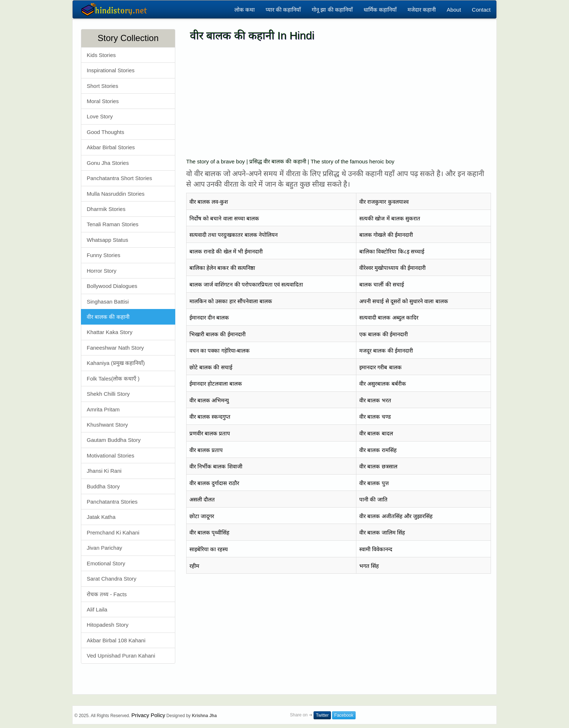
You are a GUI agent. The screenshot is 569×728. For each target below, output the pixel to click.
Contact (481, 10)
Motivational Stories (110, 455)
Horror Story (102, 271)
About (454, 10)
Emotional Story (106, 563)
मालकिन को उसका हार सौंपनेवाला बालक (231, 301)
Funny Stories (104, 255)
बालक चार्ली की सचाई (382, 284)
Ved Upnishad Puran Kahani (121, 656)
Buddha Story (103, 486)
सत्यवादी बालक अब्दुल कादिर (389, 318)
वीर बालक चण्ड (375, 417)
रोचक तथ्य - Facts (107, 594)
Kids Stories (101, 55)
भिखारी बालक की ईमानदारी (218, 334)
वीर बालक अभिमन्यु (209, 400)
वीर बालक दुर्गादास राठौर (214, 483)
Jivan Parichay (105, 548)
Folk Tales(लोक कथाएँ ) (113, 379)
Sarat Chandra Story (112, 579)
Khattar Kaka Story (110, 332)
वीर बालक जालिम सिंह (382, 532)
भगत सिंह (369, 566)
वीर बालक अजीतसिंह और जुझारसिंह (396, 516)
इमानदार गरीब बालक (380, 367)
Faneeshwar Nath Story (115, 348)
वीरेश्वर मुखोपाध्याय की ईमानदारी (392, 268)
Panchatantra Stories (112, 502)
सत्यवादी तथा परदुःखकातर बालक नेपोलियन (234, 235)
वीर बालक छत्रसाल (378, 466)
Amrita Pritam (103, 409)
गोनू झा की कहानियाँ (332, 10)
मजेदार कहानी (422, 10)
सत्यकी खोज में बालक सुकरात (390, 218)
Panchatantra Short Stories (119, 178)
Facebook (344, 715)
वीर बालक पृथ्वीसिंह (209, 532)
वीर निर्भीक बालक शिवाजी (216, 466)
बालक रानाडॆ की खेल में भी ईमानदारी (226, 251)
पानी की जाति (373, 499)
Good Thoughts (105, 132)
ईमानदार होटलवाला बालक (216, 384)
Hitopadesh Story (108, 625)
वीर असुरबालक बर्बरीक (382, 384)
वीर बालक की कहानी (108, 317)
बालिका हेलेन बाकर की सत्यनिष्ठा (222, 268)
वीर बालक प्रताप (206, 450)
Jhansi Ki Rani (104, 471)
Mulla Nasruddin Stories (116, 194)
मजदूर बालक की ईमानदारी (386, 351)
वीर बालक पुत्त (374, 483)
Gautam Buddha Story (114, 440)
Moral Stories (103, 101)
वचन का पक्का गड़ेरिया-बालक (220, 351)
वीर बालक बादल (376, 433)
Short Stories (103, 86)
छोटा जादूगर (202, 516)
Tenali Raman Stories (113, 224)
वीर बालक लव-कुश (209, 202)
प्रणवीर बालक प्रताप (210, 433)
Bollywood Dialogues (112, 286)
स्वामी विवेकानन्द (376, 549)
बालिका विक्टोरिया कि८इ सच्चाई (392, 251)
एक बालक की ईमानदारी (384, 334)
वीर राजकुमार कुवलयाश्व (384, 202)
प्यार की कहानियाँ (283, 10)
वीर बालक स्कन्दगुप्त (210, 417)
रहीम (194, 566)
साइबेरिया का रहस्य (209, 549)
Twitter (322, 715)
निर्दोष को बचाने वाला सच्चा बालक (224, 218)
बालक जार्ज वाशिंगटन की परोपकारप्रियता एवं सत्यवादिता (246, 284)
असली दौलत (202, 499)
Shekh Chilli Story (108, 394)
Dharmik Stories (106, 209)
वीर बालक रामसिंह (378, 450)
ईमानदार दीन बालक (209, 318)
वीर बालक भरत (375, 400)
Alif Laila (97, 609)
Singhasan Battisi (108, 302)
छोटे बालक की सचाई (211, 367)
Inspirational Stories (111, 70)
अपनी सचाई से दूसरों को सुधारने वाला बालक (404, 301)
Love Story (100, 116)
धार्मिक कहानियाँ (380, 10)
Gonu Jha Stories (108, 163)
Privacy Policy (148, 715)
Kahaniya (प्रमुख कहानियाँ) (116, 363)
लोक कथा (245, 10)
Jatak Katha (101, 517)
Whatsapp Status (107, 240)
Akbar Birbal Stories (111, 147)
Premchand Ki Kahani (113, 532)
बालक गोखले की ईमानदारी (386, 235)
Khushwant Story (107, 425)
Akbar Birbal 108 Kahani (116, 640)
